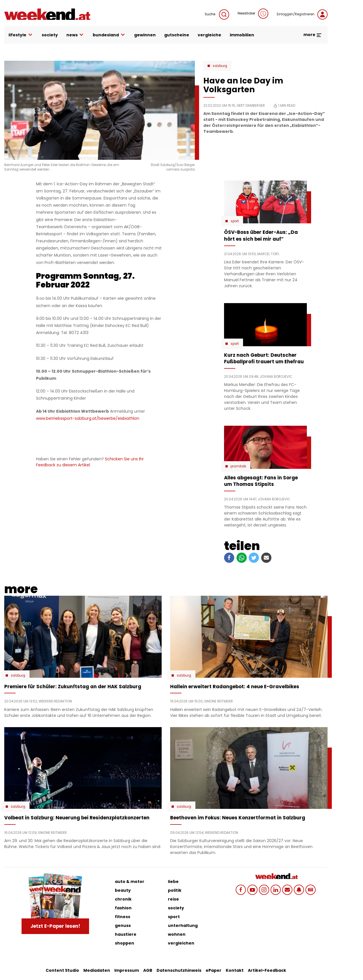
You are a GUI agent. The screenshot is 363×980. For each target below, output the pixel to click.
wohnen (177, 934)
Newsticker (253, 14)
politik (175, 890)
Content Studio (62, 970)
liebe (173, 882)
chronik (123, 899)
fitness (123, 917)
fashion (123, 908)
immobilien (242, 35)
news (75, 35)
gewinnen (145, 35)
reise (173, 899)
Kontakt (235, 970)
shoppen (124, 943)
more (313, 35)
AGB (148, 970)
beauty (123, 890)
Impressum (127, 970)
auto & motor (130, 882)
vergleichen (181, 943)
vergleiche (209, 35)
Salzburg (220, 66)
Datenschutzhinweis (179, 970)
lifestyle (21, 35)
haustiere (126, 934)
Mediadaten (97, 970)
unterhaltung (183, 926)
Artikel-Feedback (267, 970)
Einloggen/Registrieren (302, 14)
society (50, 35)
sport (174, 917)
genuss (123, 926)
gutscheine (177, 35)
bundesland (109, 35)
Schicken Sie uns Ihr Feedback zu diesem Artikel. (90, 462)
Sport (235, 221)
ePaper (214, 970)
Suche (217, 14)
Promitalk (238, 466)
